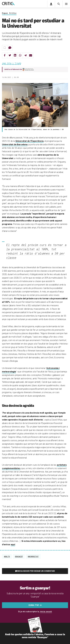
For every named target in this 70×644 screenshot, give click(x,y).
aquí (13, 544)
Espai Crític (9, 13)
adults (7, 556)
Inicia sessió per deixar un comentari (36, 571)
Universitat (33, 556)
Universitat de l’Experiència (29, 141)
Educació (19, 556)
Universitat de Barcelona (15, 144)
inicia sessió (46, 612)
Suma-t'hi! (34, 605)
